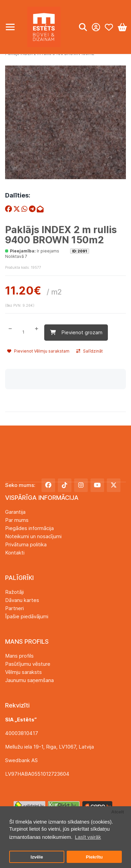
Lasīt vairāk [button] (88, 837)
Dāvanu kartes (22, 600)
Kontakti (15, 553)
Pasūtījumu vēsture (28, 664)
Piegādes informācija (29, 528)
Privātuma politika (26, 544)
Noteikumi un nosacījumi (33, 536)
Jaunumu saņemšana (29, 680)
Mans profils (19, 656)
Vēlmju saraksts (23, 672)
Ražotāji (14, 592)
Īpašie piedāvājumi (27, 616)
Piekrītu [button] (94, 857)
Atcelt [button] (118, 812)
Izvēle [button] (37, 857)
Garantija (15, 512)
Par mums (17, 520)
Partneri (14, 608)
